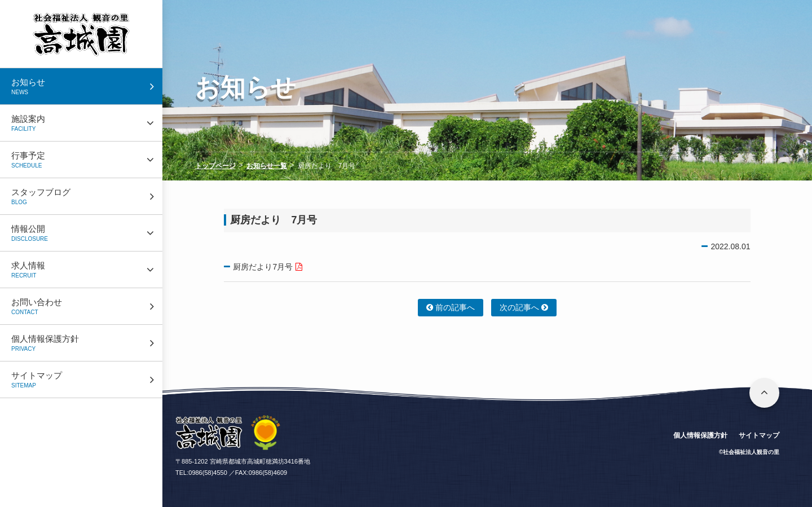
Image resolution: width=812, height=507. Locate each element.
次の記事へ (524, 307)
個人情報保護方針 (700, 435)
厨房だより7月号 (263, 267)
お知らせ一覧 (267, 166)
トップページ (215, 166)
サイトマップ (759, 435)
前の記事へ (451, 307)
